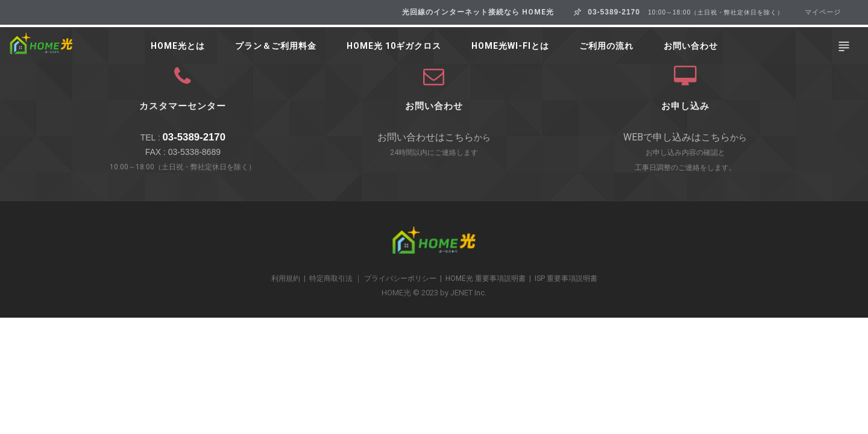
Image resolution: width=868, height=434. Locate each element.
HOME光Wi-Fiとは (510, 46)
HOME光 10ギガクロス (394, 46)
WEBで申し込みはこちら (677, 137)
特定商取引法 (331, 278)
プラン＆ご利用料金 (276, 46)
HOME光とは (178, 46)
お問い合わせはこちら (426, 137)
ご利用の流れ (606, 46)
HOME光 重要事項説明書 (486, 278)
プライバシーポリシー (400, 278)
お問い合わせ (691, 46)
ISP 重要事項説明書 (566, 278)
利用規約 (286, 278)
